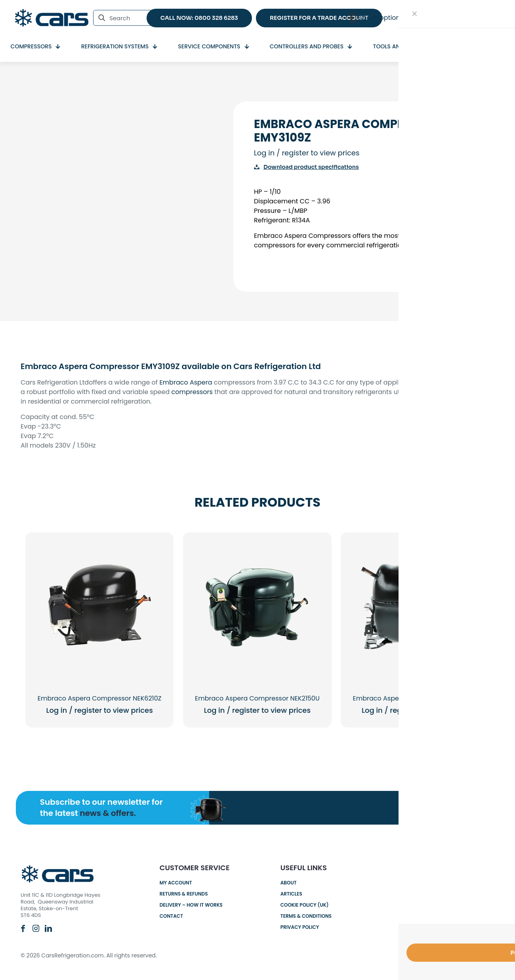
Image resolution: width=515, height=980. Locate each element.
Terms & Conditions (306, 916)
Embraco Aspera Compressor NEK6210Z (100, 698)
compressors (192, 392)
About (289, 883)
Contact (171, 916)
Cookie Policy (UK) (305, 905)
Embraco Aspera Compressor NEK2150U (257, 698)
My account (176, 883)
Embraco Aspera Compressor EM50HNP (415, 698)
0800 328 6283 (436, 884)
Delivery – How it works (191, 905)
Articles (291, 894)
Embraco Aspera (186, 382)
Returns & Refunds (184, 894)
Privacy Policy (300, 927)
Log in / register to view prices (307, 153)
